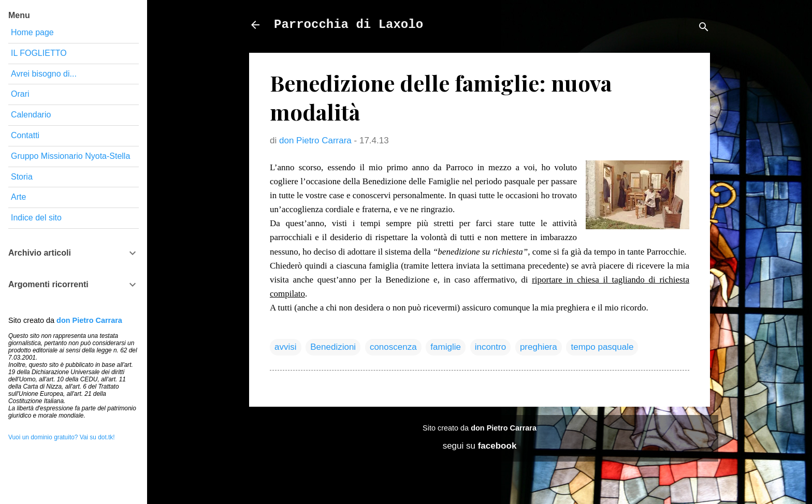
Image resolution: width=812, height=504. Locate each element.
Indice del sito (36, 218)
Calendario (31, 115)
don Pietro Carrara (504, 428)
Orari (20, 94)
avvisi (286, 347)
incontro (490, 347)
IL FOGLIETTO (39, 53)
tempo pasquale (602, 347)
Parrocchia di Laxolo (349, 25)
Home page (32, 32)
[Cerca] (704, 28)
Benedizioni (333, 347)
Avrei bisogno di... (44, 74)
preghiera (539, 347)
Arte (18, 197)
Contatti (25, 135)
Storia (22, 177)
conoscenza (393, 347)
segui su (480, 446)
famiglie (446, 347)
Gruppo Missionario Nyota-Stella (70, 156)
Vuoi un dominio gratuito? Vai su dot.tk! (62, 437)
